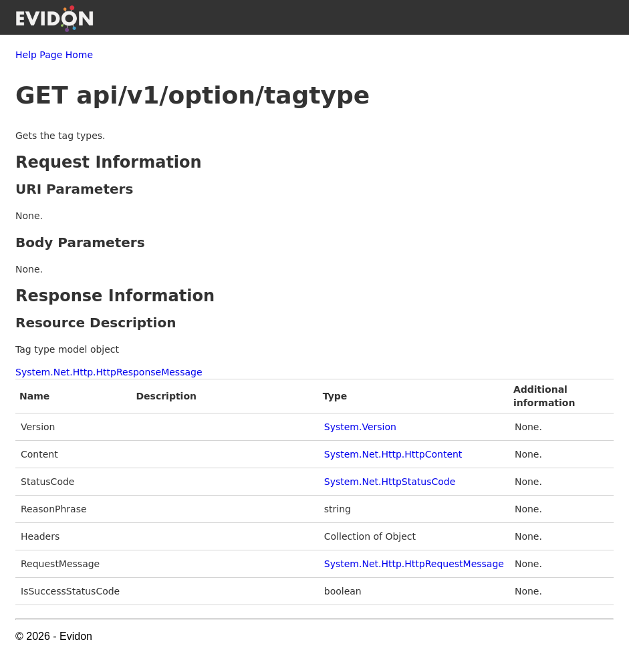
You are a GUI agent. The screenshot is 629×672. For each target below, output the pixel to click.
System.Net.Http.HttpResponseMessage (109, 372)
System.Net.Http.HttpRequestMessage (414, 564)
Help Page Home (54, 55)
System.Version (360, 427)
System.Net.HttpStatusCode (390, 482)
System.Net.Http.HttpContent (393, 454)
